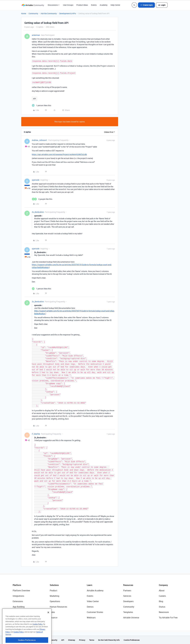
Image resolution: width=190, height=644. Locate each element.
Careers (162, 596)
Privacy (82, 640)
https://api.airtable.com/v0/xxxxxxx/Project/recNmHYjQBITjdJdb (59, 154)
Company (163, 585)
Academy (104, 5)
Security (54, 640)
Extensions (18, 601)
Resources (128, 585)
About (162, 590)
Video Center (93, 601)
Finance (54, 618)
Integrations (18, 596)
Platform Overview (21, 590)
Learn (90, 585)
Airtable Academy (95, 590)
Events (94, 5)
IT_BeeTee (36, 434)
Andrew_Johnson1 (40, 140)
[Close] (48, 623)
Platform (17, 585)
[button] (146, 5)
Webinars (91, 618)
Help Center (115, 5)
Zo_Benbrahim (38, 212)
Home (24, 13)
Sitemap (72, 640)
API (34, 99)
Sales (52, 612)
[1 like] (41, 105)
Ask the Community (49, 13)
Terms (92, 640)
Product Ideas (82, 5)
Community (33, 13)
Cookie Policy (37, 635)
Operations (55, 601)
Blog (161, 601)
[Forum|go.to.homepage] (33, 5)
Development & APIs (68, 13)
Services (127, 596)
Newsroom (164, 612)
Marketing (54, 596)
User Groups (68, 5)
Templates (128, 612)
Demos (90, 607)
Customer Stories (95, 612)
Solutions (54, 585)
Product (54, 590)
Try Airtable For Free (168, 618)
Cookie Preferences (132, 640)
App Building (19, 607)
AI (14, 612)
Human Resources (58, 607)
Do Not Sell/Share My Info (109, 640)
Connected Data (20, 618)
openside (36, 180)
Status (162, 607)
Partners (127, 590)
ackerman (36, 35)
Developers (128, 601)
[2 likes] (42, 199)
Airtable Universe (131, 618)
